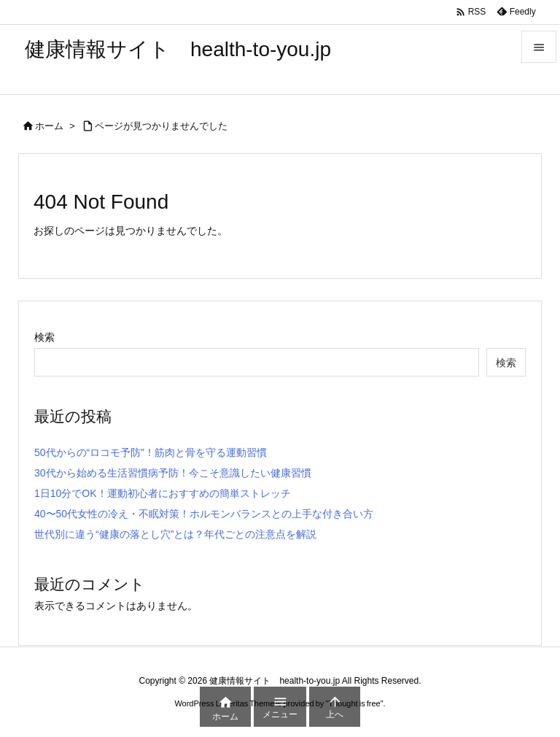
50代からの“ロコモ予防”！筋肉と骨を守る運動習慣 (151, 452)
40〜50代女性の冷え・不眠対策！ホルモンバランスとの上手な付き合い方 (204, 514)
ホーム (49, 126)
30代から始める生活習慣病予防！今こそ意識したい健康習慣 (173, 473)
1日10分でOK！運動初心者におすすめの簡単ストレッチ (163, 493)
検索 (44, 337)
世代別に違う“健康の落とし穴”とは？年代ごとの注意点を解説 (175, 534)
